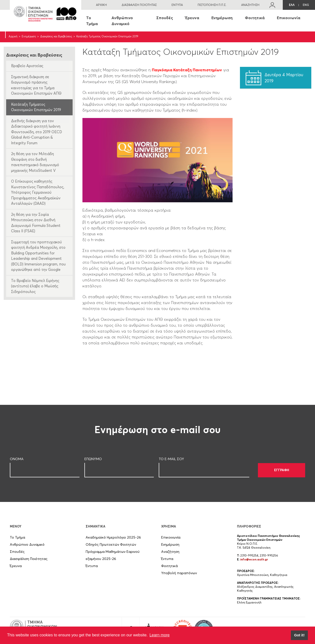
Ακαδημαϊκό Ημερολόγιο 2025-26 (113, 537)
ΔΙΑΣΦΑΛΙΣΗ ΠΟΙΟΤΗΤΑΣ (139, 5)
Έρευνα (192, 18)
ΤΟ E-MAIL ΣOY (171, 459)
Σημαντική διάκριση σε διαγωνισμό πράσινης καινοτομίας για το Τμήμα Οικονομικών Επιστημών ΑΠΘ (36, 85)
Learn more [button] (159, 635)
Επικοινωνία (289, 18)
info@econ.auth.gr (254, 559)
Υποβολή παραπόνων (179, 573)
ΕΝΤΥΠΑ (177, 5)
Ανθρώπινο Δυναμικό (122, 21)
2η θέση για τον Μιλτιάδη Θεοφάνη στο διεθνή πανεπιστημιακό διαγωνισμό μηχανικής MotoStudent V (35, 162)
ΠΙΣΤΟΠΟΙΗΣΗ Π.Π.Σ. (212, 5)
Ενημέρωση (222, 18)
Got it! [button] (299, 635)
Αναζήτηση (170, 552)
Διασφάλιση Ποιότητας (29, 559)
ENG (306, 5)
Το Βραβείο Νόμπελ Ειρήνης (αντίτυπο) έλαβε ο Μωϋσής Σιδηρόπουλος (35, 286)
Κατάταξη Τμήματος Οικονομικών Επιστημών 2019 (36, 107)
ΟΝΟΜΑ (17, 459)
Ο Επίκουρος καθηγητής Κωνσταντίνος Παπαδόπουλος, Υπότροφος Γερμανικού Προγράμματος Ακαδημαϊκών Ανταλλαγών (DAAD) (38, 192)
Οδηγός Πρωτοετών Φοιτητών (111, 544)
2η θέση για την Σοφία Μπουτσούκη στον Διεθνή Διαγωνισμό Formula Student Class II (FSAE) (36, 223)
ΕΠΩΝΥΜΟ (93, 459)
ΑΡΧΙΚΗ (101, 5)
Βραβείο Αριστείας (27, 66)
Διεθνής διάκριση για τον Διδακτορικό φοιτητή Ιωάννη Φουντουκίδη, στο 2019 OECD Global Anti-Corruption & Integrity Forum (37, 132)
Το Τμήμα (92, 21)
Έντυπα (92, 566)
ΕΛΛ (292, 5)
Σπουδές (165, 18)
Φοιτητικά (255, 18)
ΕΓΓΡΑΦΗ (282, 470)
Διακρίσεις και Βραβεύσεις (56, 36)
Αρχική (13, 36)
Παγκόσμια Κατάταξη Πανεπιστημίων (187, 70)
